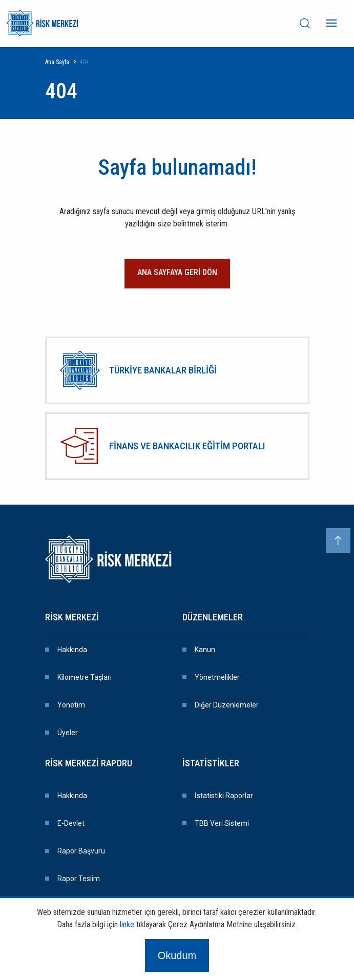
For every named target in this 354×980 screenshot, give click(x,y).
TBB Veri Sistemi (222, 823)
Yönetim (71, 705)
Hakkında (72, 650)
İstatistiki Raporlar (224, 796)
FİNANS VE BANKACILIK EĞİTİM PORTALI (187, 446)
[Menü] (331, 23)
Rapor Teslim (79, 879)
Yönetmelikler (217, 677)
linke (127, 924)
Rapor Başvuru (81, 851)
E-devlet (71, 823)
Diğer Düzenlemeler (227, 705)
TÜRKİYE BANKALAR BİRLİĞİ (163, 370)
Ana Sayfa (57, 62)
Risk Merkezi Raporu (89, 763)
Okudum (177, 955)
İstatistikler (211, 763)
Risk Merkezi (72, 617)
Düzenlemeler (213, 617)
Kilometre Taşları (85, 677)
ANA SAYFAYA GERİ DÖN (177, 272)
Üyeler (68, 733)
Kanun (205, 650)
